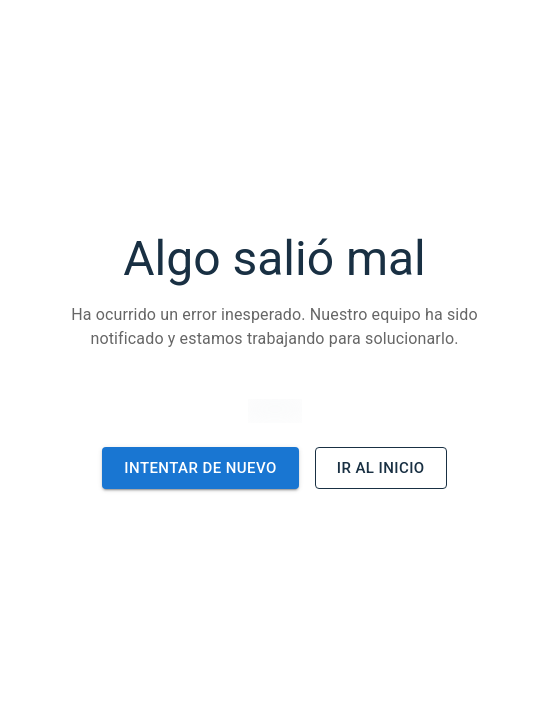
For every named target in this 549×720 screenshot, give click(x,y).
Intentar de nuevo (200, 468)
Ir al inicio (381, 468)
